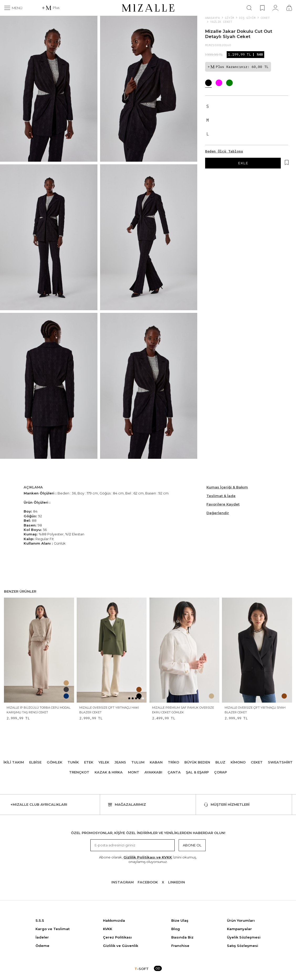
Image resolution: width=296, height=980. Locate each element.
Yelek (104, 762)
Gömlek (54, 762)
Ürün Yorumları (241, 920)
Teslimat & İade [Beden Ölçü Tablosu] (221, 496)
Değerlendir (218, 513)
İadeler (42, 937)
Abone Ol (192, 845)
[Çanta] (289, 8)
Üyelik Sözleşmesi (244, 937)
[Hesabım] (275, 8)
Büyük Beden (197, 762)
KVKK (108, 929)
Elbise (35, 762)
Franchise (180, 946)
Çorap (220, 772)
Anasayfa (212, 18)
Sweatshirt (280, 762)
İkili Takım (14, 762)
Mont (134, 772)
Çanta (174, 772)
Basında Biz (182, 937)
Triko (173, 762)
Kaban (156, 762)
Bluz (220, 762)
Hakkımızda (114, 920)
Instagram (123, 882)
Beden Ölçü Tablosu (224, 151)
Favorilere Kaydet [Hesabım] (223, 504)
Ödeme (42, 946)
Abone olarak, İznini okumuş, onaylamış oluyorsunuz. (148, 859)
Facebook (148, 882)
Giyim (229, 18)
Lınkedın (176, 882)
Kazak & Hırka (109, 772)
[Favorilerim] (262, 8)
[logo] (148, 8)
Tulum (138, 762)
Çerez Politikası (117, 937)
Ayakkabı (153, 772)
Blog (176, 929)
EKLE (243, 163)
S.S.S (40, 920)
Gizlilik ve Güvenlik (121, 946)
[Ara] (249, 8)
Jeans (120, 762)
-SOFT (142, 969)
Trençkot (79, 772)
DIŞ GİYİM (247, 18)
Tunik (73, 762)
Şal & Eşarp (197, 772)
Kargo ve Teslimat (53, 929)
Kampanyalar (239, 929)
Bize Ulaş (180, 920)
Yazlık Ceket (221, 22)
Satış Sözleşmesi (243, 946)
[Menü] (13, 8)
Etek (89, 762)
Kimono (238, 762)
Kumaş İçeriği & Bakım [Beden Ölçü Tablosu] (227, 487)
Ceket (265, 18)
